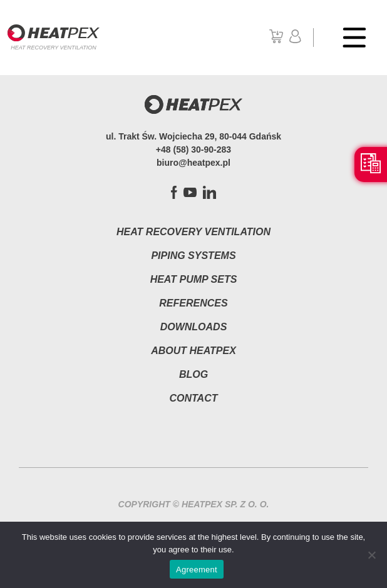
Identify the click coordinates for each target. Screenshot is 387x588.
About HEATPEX (194, 351)
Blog (194, 374)
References (193, 303)
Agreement (197, 570)
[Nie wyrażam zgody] (371, 555)
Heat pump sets (194, 279)
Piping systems (193, 256)
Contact (193, 398)
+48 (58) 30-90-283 (194, 150)
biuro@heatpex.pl (194, 163)
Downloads (194, 327)
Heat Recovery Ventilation (194, 232)
